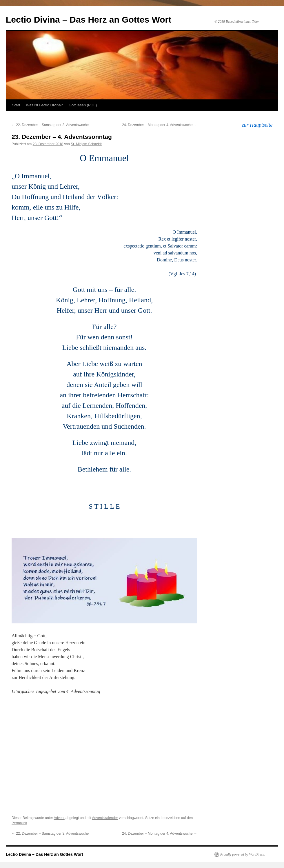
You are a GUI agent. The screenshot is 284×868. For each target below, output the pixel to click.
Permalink (19, 823)
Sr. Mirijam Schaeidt (86, 144)
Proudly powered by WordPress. (243, 854)
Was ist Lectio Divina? (44, 105)
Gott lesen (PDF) (83, 105)
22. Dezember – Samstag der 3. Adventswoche (50, 125)
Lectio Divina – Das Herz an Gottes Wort (89, 20)
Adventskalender (105, 818)
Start (16, 105)
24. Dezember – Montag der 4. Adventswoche (160, 125)
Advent (59, 818)
